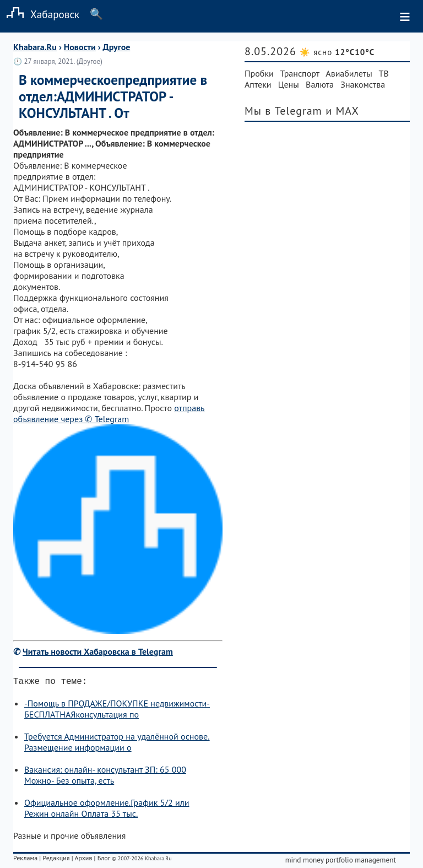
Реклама (25, 860)
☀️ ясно (337, 52)
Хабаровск (40, 14)
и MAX (342, 111)
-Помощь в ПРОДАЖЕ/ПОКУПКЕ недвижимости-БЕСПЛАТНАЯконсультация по (117, 711)
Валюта (320, 84)
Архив (83, 860)
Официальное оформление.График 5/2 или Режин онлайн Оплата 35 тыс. (107, 810)
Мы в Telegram (283, 111)
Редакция (56, 860)
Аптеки (258, 84)
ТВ (384, 73)
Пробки (259, 73)
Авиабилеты (349, 73)
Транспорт (300, 73)
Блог (104, 860)
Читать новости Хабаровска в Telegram (98, 651)
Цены (289, 84)
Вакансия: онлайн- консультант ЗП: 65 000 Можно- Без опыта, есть (105, 777)
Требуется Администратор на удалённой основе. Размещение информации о (117, 744)
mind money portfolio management (341, 862)
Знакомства (363, 84)
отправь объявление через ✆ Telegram (109, 413)
